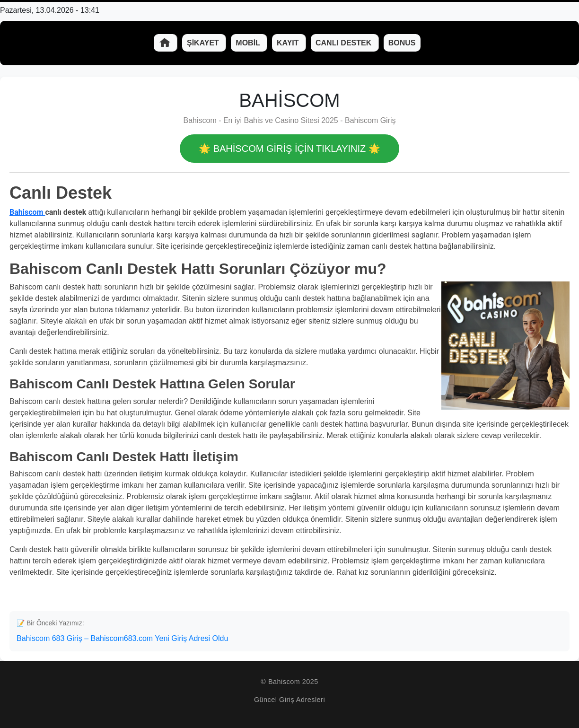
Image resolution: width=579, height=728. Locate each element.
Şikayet (204, 43)
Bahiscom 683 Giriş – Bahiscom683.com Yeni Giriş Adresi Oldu (122, 638)
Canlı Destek (345, 43)
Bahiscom (27, 212)
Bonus (402, 43)
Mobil (249, 43)
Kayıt (289, 43)
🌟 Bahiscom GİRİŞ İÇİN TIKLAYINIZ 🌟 (289, 149)
